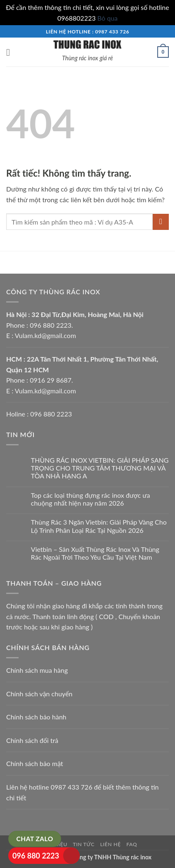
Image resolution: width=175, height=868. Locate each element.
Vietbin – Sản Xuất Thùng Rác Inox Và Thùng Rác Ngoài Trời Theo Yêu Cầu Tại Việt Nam (95, 553)
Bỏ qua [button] (108, 18)
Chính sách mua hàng (37, 670)
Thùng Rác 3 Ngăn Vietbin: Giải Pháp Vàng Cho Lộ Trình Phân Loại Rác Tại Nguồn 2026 (99, 526)
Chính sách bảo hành (36, 717)
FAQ (132, 844)
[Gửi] (161, 222)
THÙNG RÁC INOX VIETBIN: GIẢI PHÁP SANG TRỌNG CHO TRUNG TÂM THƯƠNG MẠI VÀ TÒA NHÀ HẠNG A (100, 468)
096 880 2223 (36, 856)
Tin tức (84, 844)
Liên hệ (111, 844)
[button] (11, 52)
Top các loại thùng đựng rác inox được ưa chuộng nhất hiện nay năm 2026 (91, 499)
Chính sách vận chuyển (39, 694)
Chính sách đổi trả (32, 740)
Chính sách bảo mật (35, 763)
